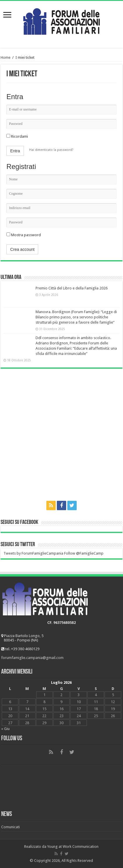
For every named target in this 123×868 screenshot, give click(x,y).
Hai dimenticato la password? (51, 150)
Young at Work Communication (73, 847)
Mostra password (24, 235)
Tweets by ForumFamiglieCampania (33, 553)
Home (6, 57)
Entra (15, 151)
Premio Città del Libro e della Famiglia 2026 (72, 288)
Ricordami (17, 136)
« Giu (5, 729)
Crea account (22, 249)
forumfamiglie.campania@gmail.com (32, 658)
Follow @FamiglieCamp (84, 553)
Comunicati (10, 827)
